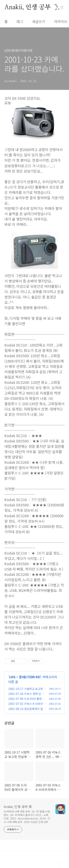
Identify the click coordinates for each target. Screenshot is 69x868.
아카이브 (61, 21)
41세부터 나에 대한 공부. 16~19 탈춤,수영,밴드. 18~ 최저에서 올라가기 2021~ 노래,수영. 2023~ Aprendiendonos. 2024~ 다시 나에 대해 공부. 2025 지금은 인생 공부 (27, 817)
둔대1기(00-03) (30, 677)
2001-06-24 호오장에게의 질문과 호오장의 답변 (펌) (27, 711)
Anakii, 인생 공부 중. (32, 7)
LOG (12, 677)
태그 (20, 21)
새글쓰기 (39, 21)
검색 (54, 7)
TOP (62, 865)
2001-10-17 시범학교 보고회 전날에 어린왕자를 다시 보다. (26, 691)
